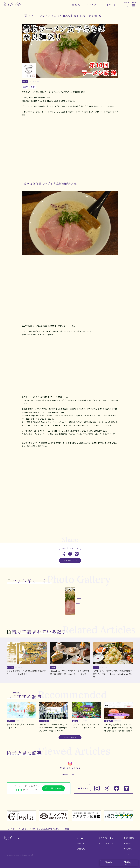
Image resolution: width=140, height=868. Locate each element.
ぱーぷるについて (85, 843)
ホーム (80, 838)
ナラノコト (128, 849)
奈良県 (33, 87)
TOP (8, 829)
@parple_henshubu (70, 774)
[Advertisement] (70, 525)
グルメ (16, 829)
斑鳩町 (25, 87)
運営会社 (81, 849)
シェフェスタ (129, 854)
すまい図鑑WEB (130, 838)
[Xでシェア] (63, 554)
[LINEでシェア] (77, 554)
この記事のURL (70, 560)
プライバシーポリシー (108, 838)
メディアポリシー (106, 843)
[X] (107, 788)
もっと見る (69, 737)
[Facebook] (117, 788)
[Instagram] (97, 788)
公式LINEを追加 (53, 788)
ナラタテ (127, 843)
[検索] (126, 4)
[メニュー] (134, 4)
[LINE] (126, 788)
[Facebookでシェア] (70, 554)
